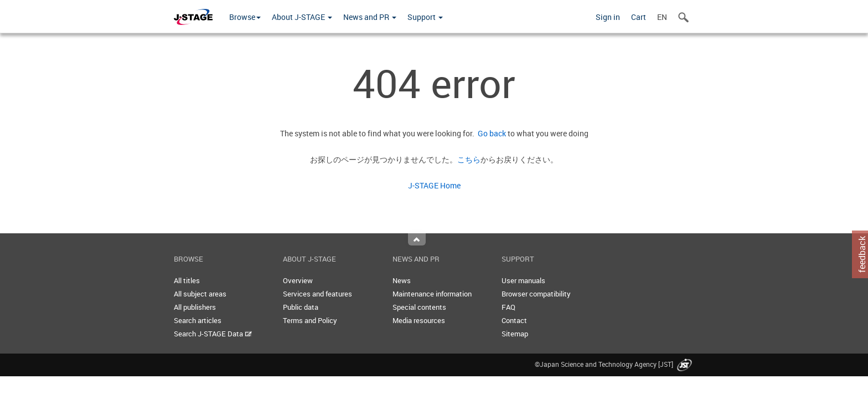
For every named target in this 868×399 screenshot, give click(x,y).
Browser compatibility (536, 294)
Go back (490, 133)
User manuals (523, 280)
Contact (514, 320)
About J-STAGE (302, 17)
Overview (298, 280)
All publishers (195, 307)
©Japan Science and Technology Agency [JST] (614, 364)
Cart (639, 17)
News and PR (370, 17)
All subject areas (200, 294)
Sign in (608, 17)
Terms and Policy (310, 320)
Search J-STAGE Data (213, 334)
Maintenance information (432, 294)
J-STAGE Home (434, 185)
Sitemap (515, 334)
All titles (187, 280)
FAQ (508, 307)
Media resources (419, 320)
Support (425, 17)
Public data (301, 307)
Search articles (198, 320)
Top (417, 239)
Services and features (317, 294)
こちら (469, 159)
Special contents (419, 307)
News (402, 280)
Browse (245, 17)
